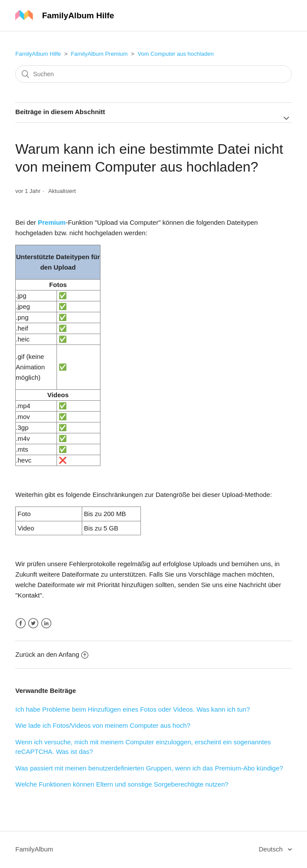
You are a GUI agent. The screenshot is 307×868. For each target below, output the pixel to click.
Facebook (21, 623)
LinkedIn (46, 623)
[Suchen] (153, 74)
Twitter (33, 623)
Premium (52, 222)
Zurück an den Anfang (52, 654)
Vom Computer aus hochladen (175, 54)
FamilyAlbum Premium (99, 54)
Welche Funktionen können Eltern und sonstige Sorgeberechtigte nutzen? (122, 784)
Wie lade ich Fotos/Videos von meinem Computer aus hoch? (103, 725)
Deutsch (272, 849)
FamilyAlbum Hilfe (38, 54)
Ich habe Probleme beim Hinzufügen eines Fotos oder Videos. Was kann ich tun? (132, 709)
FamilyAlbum (34, 849)
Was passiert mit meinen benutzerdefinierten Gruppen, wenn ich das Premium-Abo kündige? (149, 768)
